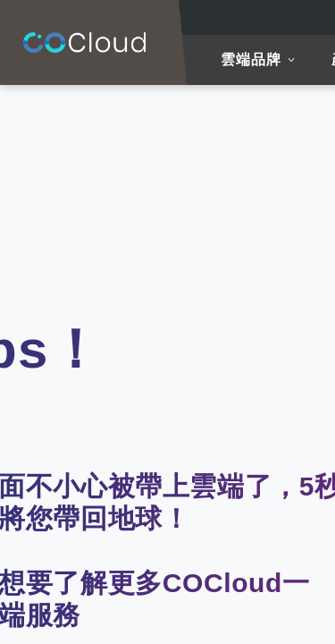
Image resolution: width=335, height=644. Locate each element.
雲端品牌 (251, 59)
